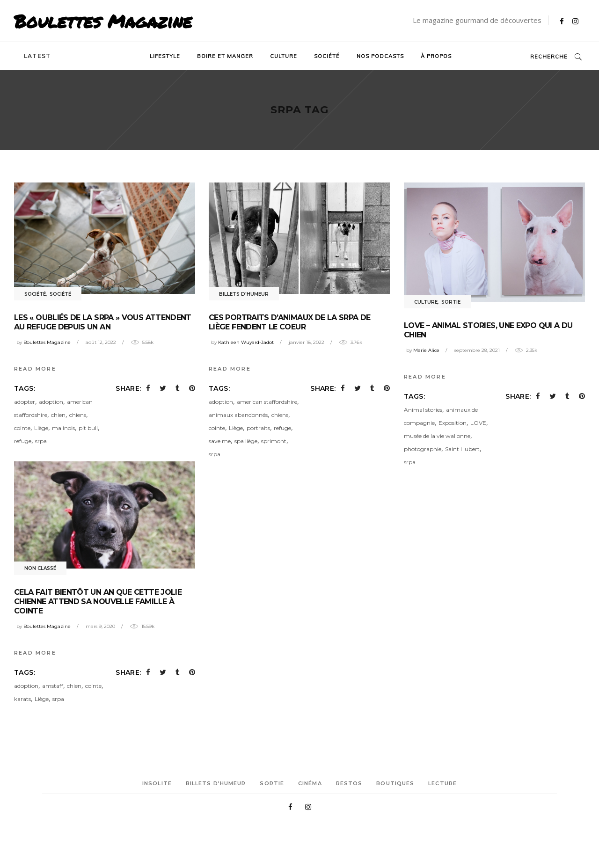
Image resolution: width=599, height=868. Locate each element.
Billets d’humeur (216, 783)
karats (22, 699)
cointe (22, 428)
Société (35, 294)
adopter (25, 402)
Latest (37, 56)
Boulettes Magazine (103, 21)
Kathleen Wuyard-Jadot (246, 342)
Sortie (451, 302)
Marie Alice (426, 350)
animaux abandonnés (238, 415)
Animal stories (423, 410)
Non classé (40, 568)
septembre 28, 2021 (477, 350)
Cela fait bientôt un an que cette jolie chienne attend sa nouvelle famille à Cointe (98, 602)
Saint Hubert (462, 449)
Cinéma (310, 783)
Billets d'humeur (244, 294)
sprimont (274, 441)
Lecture (442, 783)
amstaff (53, 686)
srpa (41, 441)
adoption (51, 402)
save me (220, 441)
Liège (41, 428)
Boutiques (395, 783)
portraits (258, 428)
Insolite (157, 783)
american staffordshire (267, 402)
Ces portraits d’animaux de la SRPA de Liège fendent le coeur (289, 322)
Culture (426, 302)
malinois (63, 428)
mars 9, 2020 (100, 626)
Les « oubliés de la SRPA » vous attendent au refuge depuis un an (103, 322)
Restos (349, 783)
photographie (423, 449)
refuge (23, 441)
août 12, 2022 (101, 342)
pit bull (88, 428)
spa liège (246, 441)
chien (58, 415)
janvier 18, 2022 (307, 342)
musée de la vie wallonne (437, 436)
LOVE (478, 423)
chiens (78, 415)
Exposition (453, 423)
